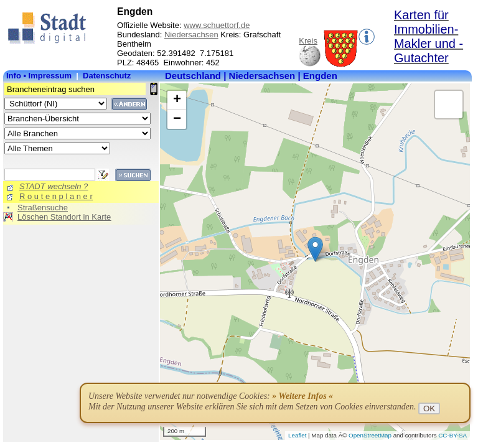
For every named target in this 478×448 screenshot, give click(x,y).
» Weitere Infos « (302, 396)
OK (429, 408)
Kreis (308, 41)
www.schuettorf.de (217, 25)
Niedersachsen (191, 35)
